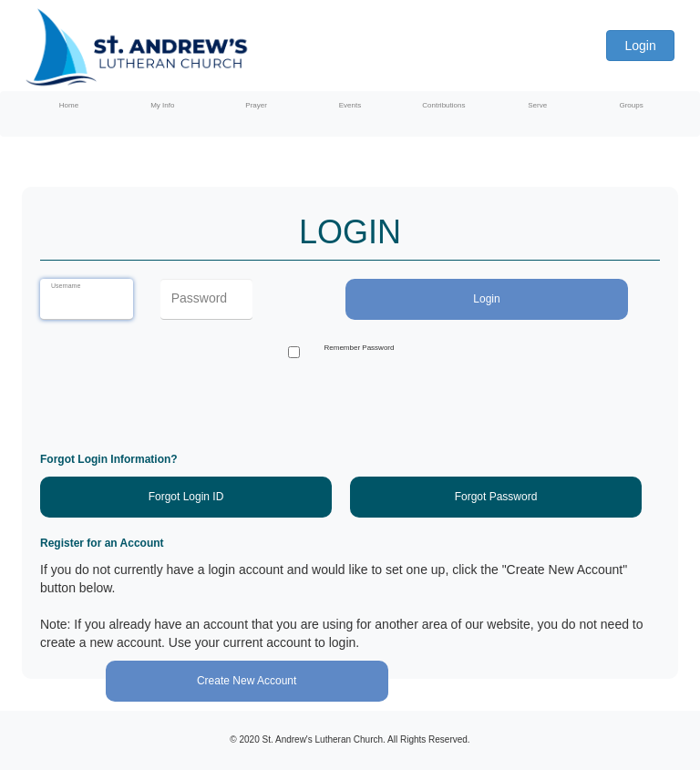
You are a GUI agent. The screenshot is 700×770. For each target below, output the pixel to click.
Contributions (443, 105)
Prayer (256, 105)
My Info (162, 105)
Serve (537, 105)
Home (69, 105)
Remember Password (360, 348)
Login (640, 46)
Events (350, 105)
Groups (631, 105)
